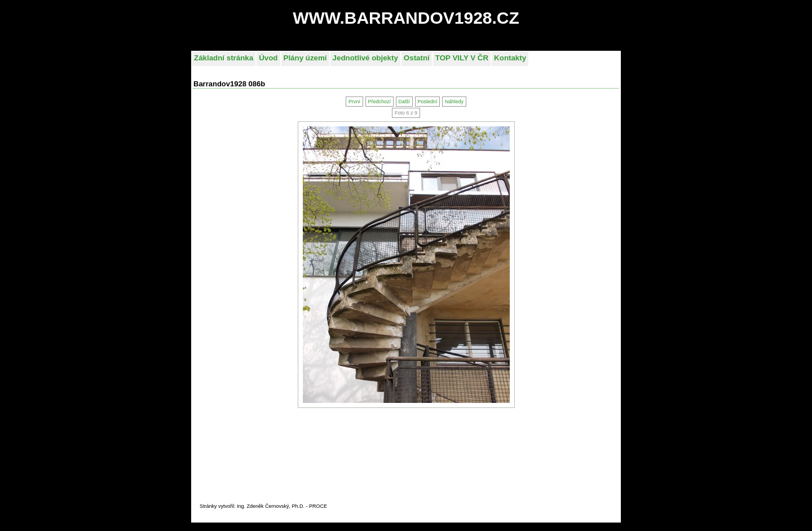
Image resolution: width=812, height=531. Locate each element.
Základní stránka (224, 58)
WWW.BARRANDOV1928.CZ (406, 18)
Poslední (427, 102)
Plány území (305, 58)
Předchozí (379, 102)
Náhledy (454, 102)
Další (404, 102)
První (354, 102)
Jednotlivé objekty (365, 58)
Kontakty (510, 58)
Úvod (268, 58)
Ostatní (417, 58)
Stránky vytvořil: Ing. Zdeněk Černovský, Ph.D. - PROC (262, 506)
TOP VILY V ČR (462, 58)
